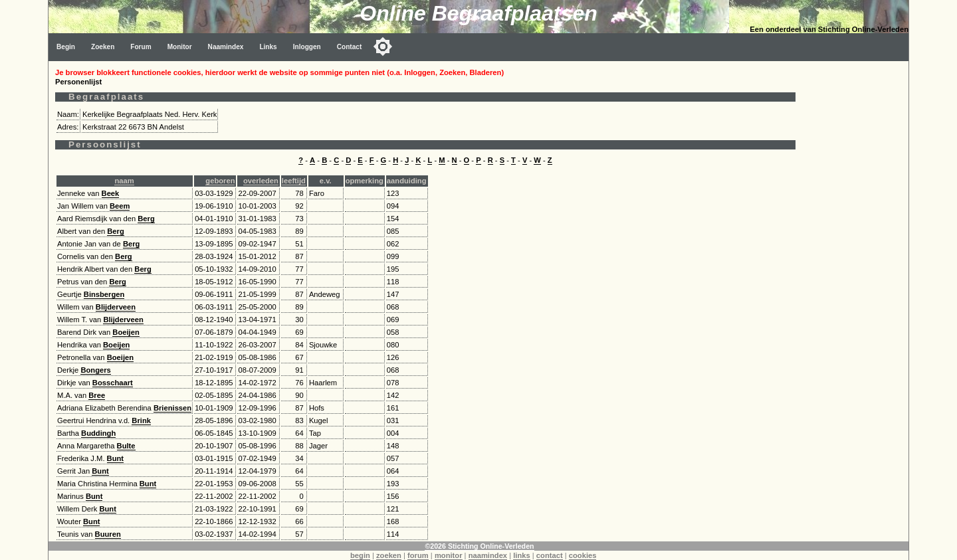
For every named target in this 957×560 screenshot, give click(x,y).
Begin (66, 47)
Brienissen (172, 408)
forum (418, 555)
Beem (120, 206)
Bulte (126, 446)
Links (268, 47)
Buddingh (98, 433)
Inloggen (307, 47)
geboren (220, 181)
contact (550, 555)
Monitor (180, 47)
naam (124, 181)
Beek (111, 193)
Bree (97, 395)
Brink (141, 420)
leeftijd (294, 181)
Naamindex (226, 47)
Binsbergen (104, 294)
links (522, 555)
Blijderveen (116, 307)
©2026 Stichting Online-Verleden (479, 546)
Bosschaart (113, 383)
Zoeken (103, 47)
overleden (261, 181)
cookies (583, 555)
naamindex (488, 555)
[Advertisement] (855, 260)
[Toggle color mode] (383, 47)
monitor (449, 555)
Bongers (95, 370)
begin (360, 555)
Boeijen (126, 332)
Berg (146, 219)
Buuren (108, 534)
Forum (141, 47)
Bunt (115, 458)
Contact (350, 47)
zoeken (389, 555)
